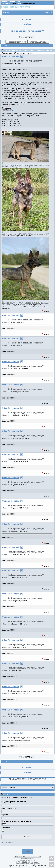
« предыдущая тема (17, 42)
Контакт (27, 852)
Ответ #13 (7, 601)
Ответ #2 (6, 345)
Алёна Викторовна (10, 56)
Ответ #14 (7, 624)
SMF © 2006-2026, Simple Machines (27, 862)
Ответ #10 (7, 531)
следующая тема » (39, 42)
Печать (5, 46)
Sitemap (38, 864)
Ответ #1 (6, 322)
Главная (7, 12)
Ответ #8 (6, 485)
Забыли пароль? (7, 843)
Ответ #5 (6, 415)
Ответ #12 (7, 578)
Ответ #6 (6, 438)
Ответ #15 (7, 647)
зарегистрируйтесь (29, 4)
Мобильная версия (28, 859)
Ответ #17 (7, 694)
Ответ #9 (6, 508)
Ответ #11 (7, 554)
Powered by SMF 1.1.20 (27, 860)
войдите (14, 4)
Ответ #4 (6, 392)
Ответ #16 (7, 670)
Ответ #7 (6, 462)
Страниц (24, 37)
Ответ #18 (7, 717)
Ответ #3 (6, 369)
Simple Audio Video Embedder (24, 864)
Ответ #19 (7, 740)
